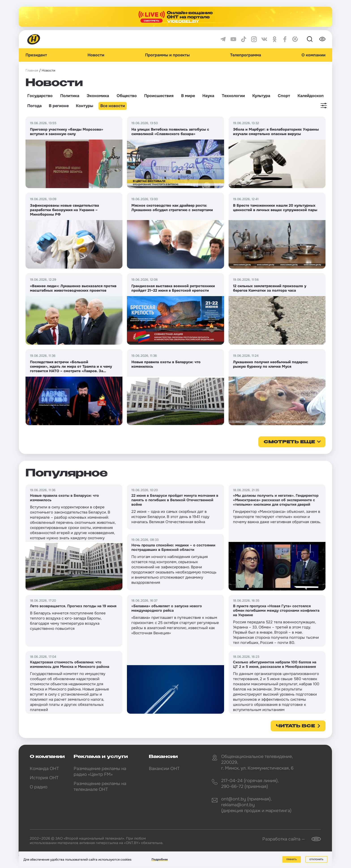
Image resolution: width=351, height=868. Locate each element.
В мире (188, 96)
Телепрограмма (246, 55)
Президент (36, 55)
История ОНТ (44, 778)
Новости (96, 55)
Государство (40, 96)
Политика (70, 96)
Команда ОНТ (44, 769)
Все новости (113, 106)
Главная (32, 70)
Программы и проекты (167, 55)
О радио (39, 787)
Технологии (233, 96)
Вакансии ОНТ (164, 769)
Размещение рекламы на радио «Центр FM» (100, 771)
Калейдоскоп (311, 96)
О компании (314, 55)
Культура (261, 96)
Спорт (284, 96)
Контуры (85, 106)
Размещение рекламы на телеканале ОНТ (100, 786)
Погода (34, 106)
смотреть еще (289, 442)
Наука (208, 96)
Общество (127, 96)
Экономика (98, 96)
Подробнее (160, 859)
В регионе (59, 106)
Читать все (295, 726)
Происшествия (159, 96)
